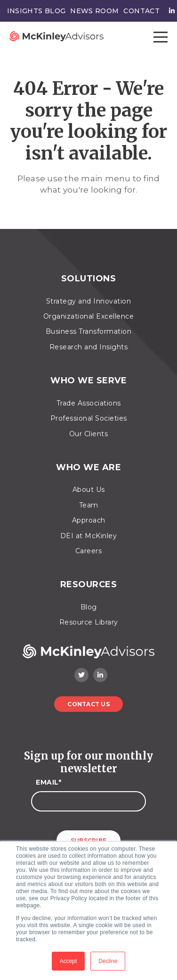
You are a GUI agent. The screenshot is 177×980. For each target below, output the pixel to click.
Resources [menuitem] (89, 585)
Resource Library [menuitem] (89, 622)
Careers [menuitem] (89, 551)
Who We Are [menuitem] (88, 468)
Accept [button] (68, 961)
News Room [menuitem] (94, 11)
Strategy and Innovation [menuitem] (89, 301)
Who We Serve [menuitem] (88, 381)
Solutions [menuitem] (89, 279)
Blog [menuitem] (89, 607)
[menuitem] (169, 11)
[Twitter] (81, 675)
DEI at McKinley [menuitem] (89, 536)
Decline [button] (108, 961)
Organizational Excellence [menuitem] (89, 316)
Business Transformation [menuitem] (89, 331)
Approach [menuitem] (89, 520)
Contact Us (88, 704)
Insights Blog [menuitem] (36, 11)
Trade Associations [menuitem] (89, 403)
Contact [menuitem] (141, 11)
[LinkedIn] (100, 675)
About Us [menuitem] (89, 490)
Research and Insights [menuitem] (89, 347)
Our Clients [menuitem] (89, 434)
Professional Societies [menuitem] (89, 418)
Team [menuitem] (89, 505)
